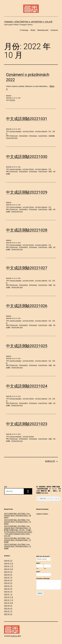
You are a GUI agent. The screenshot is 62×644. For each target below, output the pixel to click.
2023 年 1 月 (8, 594)
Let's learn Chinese (28, 131)
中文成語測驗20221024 (27, 386)
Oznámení (54, 30)
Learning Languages (15, 131)
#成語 (50, 171)
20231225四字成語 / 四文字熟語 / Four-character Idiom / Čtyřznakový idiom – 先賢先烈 (17, 522)
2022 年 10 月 (9, 603)
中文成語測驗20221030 (27, 157)
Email (38, 572)
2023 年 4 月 (8, 586)
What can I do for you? (43, 556)
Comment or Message (43, 579)
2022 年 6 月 (8, 614)
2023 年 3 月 (8, 589)
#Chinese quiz (13, 136)
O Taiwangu (24, 30)
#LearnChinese (43, 136)
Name (38, 563)
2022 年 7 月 (8, 611)
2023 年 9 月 (8, 572)
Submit (40, 593)
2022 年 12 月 (9, 597)
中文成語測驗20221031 (27, 119)
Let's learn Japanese (41, 131)
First (37, 568)
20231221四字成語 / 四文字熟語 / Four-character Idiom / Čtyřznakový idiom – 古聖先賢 (17, 540)
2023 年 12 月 (9, 563)
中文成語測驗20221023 (27, 424)
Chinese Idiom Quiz (12, 138)
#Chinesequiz (33, 136)
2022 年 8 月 (8, 609)
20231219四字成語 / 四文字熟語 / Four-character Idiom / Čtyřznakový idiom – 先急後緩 (17, 546)
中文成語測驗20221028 (27, 230)
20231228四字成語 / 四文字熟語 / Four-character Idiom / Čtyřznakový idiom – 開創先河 (17, 516)
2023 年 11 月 (9, 566)
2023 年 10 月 (9, 569)
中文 (50, 131)
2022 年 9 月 (8, 606)
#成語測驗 (51, 136)
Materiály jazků (43, 30)
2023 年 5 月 (8, 583)
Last (45, 568)
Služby (33, 30)
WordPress (14, 636)
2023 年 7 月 (8, 578)
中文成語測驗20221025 (27, 346)
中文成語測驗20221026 (27, 306)
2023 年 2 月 (8, 592)
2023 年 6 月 (8, 580)
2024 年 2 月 (8, 561)
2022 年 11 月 (9, 600)
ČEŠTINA (12, 100)
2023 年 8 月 (8, 575)
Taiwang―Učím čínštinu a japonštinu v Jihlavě (28, 22)
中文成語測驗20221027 (27, 268)
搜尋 (6, 487)
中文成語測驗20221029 (27, 192)
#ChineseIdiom (23, 136)
